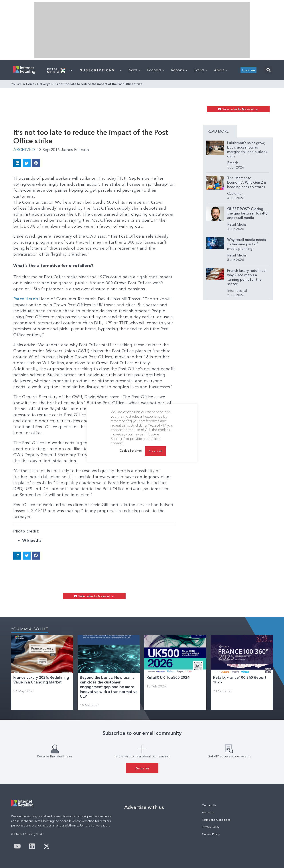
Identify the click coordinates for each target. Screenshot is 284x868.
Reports (179, 70)
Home (30, 84)
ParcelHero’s (26, 299)
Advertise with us (144, 807)
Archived (24, 150)
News (134, 70)
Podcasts (156, 70)
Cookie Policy (211, 834)
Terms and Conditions (216, 820)
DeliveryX (44, 84)
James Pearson (75, 150)
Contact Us (209, 805)
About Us (208, 812)
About (221, 70)
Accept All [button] (155, 451)
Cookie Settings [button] (131, 451)
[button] (268, 70)
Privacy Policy (211, 827)
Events (201, 70)
